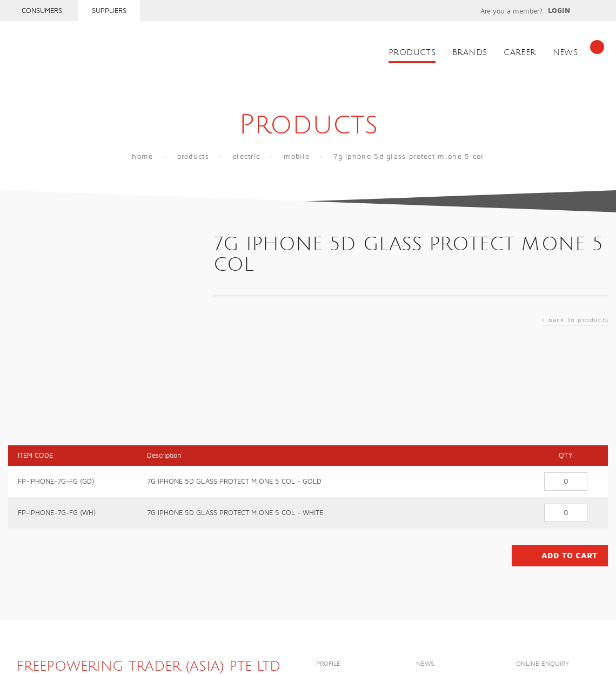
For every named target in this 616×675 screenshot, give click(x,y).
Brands (470, 53)
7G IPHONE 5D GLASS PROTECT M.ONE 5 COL (409, 157)
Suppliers (109, 11)
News (565, 53)
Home (142, 157)
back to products (575, 321)
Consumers (42, 11)
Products (412, 53)
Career (520, 53)
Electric (246, 157)
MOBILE (297, 157)
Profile (328, 664)
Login (559, 11)
